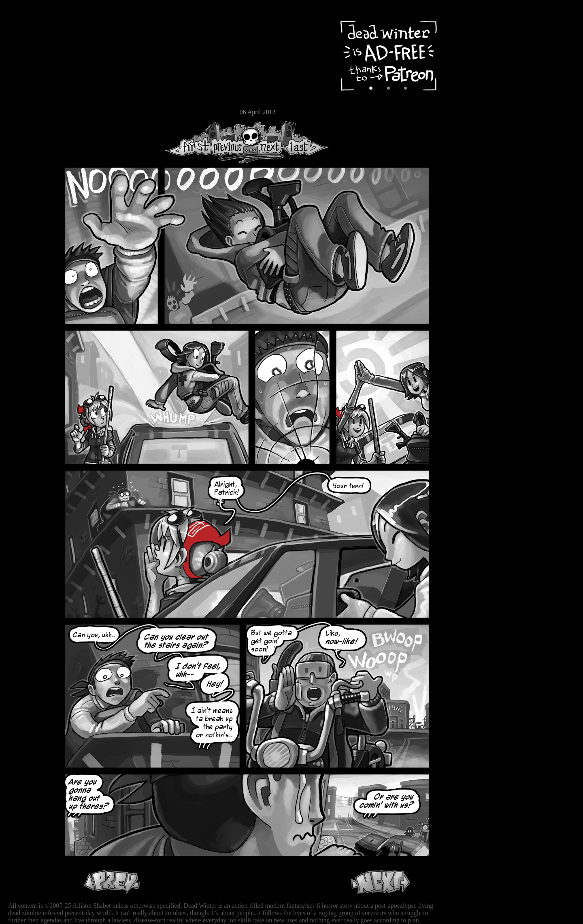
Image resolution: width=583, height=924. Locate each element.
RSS (30, 126)
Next (268, 142)
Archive (30, 58)
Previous (231, 142)
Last (307, 142)
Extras (30, 85)
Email (30, 111)
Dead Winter (61, 26)
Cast (30, 72)
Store (30, 98)
